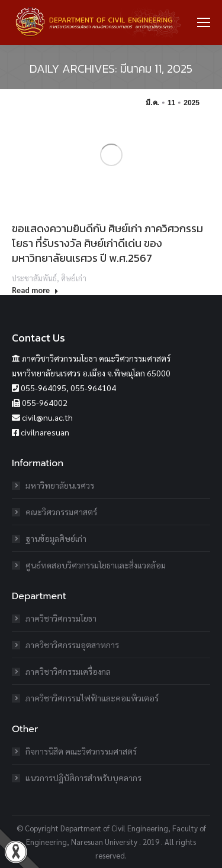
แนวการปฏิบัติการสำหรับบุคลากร (83, 778)
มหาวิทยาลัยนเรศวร (60, 485)
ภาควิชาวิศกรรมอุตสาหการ (72, 645)
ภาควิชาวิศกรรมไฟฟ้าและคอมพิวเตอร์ (92, 698)
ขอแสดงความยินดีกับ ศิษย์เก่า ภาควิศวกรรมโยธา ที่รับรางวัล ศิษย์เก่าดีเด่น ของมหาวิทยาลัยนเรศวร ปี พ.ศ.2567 (107, 243)
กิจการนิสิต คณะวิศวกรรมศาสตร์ (81, 751)
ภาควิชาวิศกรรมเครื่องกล (68, 671)
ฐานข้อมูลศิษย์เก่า (56, 538)
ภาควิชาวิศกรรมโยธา (61, 618)
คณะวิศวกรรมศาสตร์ (61, 512)
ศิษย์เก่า (74, 278)
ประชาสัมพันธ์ (34, 278)
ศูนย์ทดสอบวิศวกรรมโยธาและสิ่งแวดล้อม (96, 565)
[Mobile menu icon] (204, 22)
